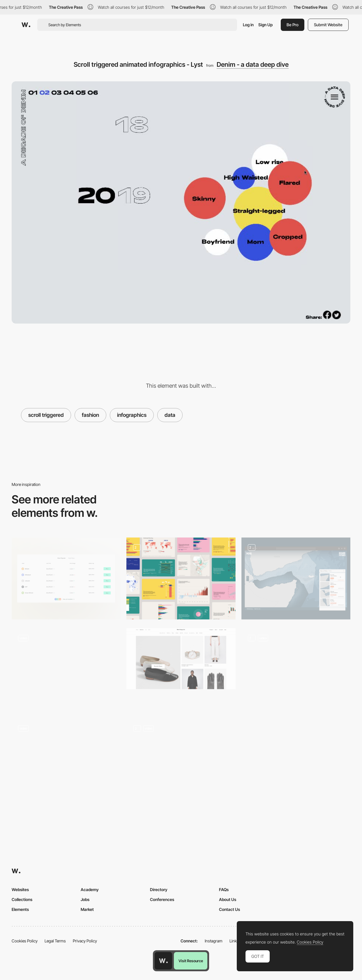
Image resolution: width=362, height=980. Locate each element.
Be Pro (293, 25)
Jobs (85, 899)
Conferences (162, 899)
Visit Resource (191, 961)
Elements (20, 909)
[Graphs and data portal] (181, 578)
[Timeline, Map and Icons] (181, 760)
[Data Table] (66, 578)
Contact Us (229, 909)
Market (87, 909)
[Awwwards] (26, 25)
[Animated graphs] (296, 669)
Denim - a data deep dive (253, 64)
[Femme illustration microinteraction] (66, 667)
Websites (20, 889)
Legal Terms (55, 941)
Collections (22, 899)
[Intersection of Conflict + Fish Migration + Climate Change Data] (296, 578)
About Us (228, 899)
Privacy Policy (85, 941)
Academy (90, 889)
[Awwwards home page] (163, 961)
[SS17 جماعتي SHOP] (66, 753)
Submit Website (328, 25)
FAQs (224, 889)
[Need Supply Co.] (181, 659)
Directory (159, 889)
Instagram (214, 941)
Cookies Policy (25, 941)
